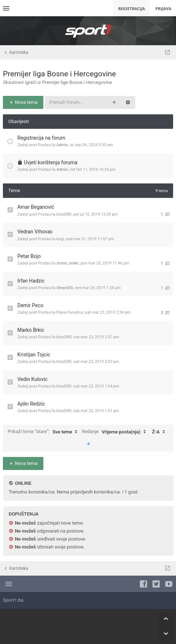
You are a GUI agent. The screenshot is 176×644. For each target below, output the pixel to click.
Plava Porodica (70, 312)
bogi (60, 239)
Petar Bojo (29, 256)
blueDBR (64, 214)
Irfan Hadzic (31, 281)
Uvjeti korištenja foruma (51, 162)
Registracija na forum (41, 138)
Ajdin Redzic (31, 404)
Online (23, 483)
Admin (62, 145)
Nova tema (23, 102)
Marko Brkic (31, 330)
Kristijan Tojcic (34, 355)
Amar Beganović (36, 207)
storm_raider (68, 263)
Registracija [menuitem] (132, 9)
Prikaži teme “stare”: (44, 432)
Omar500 (65, 288)
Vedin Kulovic (33, 379)
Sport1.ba (13, 600)
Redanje (116, 432)
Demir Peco (30, 305)
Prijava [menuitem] (163, 9)
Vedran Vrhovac (35, 232)
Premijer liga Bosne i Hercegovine (59, 74)
